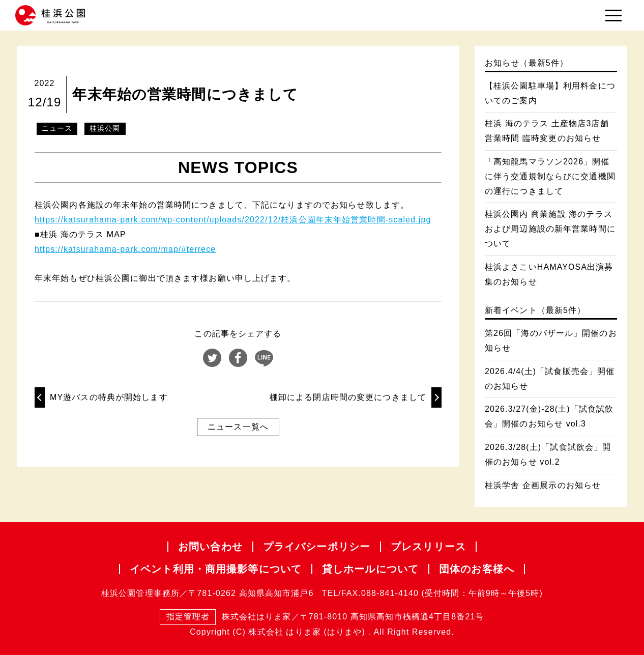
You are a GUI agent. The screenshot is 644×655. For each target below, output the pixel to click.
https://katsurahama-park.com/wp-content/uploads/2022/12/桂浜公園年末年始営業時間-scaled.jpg (233, 220)
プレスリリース (428, 547)
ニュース (57, 128)
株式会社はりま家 (225, 617)
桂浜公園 (105, 128)
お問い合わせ (210, 547)
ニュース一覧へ (238, 427)
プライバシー (317, 547)
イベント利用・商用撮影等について (216, 569)
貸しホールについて (370, 569)
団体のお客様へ (477, 569)
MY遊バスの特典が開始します (109, 397)
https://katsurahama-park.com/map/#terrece (125, 249)
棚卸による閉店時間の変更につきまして (348, 397)
